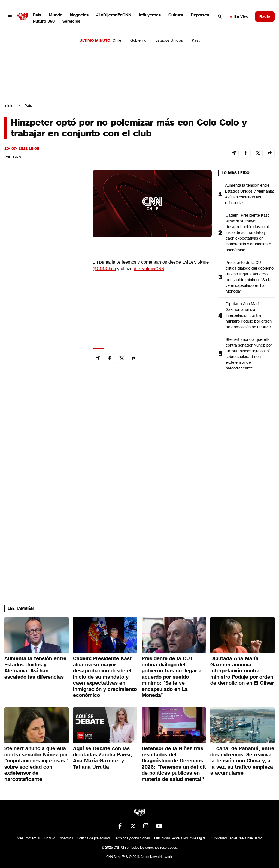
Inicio (9, 106)
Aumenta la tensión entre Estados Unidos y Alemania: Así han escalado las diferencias (250, 194)
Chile (117, 40)
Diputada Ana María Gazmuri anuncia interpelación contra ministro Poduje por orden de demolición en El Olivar (249, 315)
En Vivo (239, 16)
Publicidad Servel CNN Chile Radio (237, 838)
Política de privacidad (94, 838)
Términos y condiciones (132, 838)
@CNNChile (104, 269)
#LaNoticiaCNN (149, 269)
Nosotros (66, 838)
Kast (196, 40)
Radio (265, 16)
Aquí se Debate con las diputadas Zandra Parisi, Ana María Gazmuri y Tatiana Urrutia (102, 758)
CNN (17, 157)
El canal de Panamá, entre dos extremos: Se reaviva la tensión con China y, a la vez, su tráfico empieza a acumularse (242, 761)
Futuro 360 (44, 21)
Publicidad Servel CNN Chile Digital (180, 838)
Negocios (79, 15)
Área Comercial (28, 838)
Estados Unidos (169, 40)
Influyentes (150, 15)
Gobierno (138, 40)
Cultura (176, 15)
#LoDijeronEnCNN (114, 15)
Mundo (56, 15)
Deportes (200, 15)
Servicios (71, 21)
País (37, 15)
